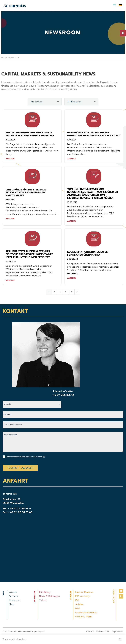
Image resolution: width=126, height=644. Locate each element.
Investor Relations (84, 592)
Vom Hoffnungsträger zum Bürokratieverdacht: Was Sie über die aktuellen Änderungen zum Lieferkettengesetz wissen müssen (93, 193)
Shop (12, 604)
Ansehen (10, 159)
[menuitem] (121, 5)
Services (14, 596)
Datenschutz (103, 631)
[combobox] (58, 639)
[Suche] (121, 639)
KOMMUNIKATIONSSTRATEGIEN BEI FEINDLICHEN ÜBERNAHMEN (88, 253)
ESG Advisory (82, 596)
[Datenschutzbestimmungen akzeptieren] (44, 457)
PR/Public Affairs (84, 617)
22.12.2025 (10, 200)
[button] (114, 5)
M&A (78, 608)
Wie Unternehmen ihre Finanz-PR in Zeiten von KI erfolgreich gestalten (30, 134)
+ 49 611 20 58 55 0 (19, 509)
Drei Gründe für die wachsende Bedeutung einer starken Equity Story (94, 134)
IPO (77, 600)
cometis (13, 592)
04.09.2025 (11, 262)
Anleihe (79, 604)
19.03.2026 (11, 140)
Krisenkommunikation (86, 613)
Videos (43, 600)
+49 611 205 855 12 (63, 395)
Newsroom (15, 600)
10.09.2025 (72, 202)
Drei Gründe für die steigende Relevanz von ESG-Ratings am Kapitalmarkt (26, 193)
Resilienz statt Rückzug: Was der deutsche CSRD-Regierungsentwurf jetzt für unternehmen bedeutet (29, 254)
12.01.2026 (72, 140)
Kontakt (90, 631)
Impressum (118, 631)
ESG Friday (45, 592)
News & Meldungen (49, 596)
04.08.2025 (73, 259)
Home (4, 57)
